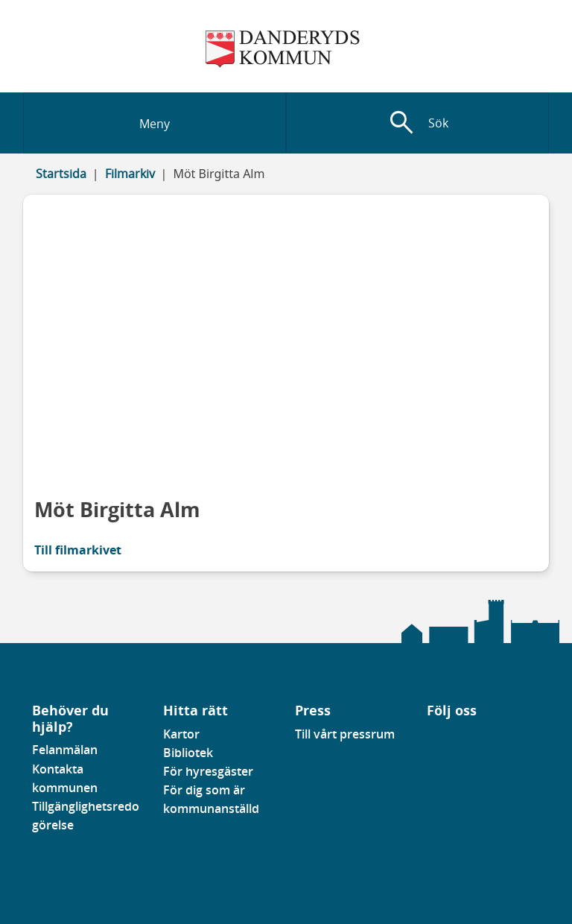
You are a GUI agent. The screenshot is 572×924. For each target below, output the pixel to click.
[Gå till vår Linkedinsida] (438, 738)
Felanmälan (65, 750)
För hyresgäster (208, 771)
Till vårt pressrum (345, 734)
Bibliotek (188, 753)
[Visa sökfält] (417, 123)
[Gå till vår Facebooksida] (428, 738)
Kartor (181, 734)
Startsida (61, 174)
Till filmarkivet (78, 550)
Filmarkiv (130, 174)
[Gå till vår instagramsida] (448, 738)
